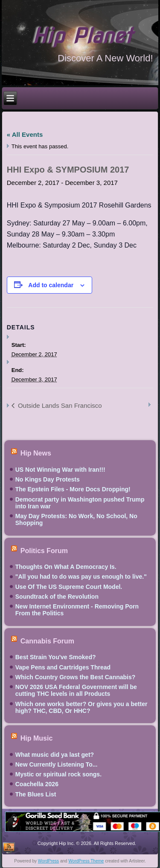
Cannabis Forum (47, 641)
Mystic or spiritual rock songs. (58, 774)
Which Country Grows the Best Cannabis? (76, 677)
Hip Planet (82, 36)
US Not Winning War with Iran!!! (60, 470)
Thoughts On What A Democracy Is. (66, 567)
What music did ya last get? (55, 755)
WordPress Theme (86, 861)
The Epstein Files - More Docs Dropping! (73, 489)
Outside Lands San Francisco (59, 405)
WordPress (48, 861)
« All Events (25, 134)
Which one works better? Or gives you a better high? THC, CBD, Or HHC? (81, 707)
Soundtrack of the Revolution (57, 597)
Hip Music (37, 738)
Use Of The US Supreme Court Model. (69, 587)
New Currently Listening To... (57, 764)
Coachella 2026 (37, 784)
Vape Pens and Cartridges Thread (63, 667)
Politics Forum (44, 550)
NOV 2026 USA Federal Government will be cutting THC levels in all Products (76, 690)
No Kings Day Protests (48, 479)
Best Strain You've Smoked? (56, 657)
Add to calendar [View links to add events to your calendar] (51, 285)
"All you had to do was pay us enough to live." (81, 577)
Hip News (36, 453)
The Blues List (36, 794)
